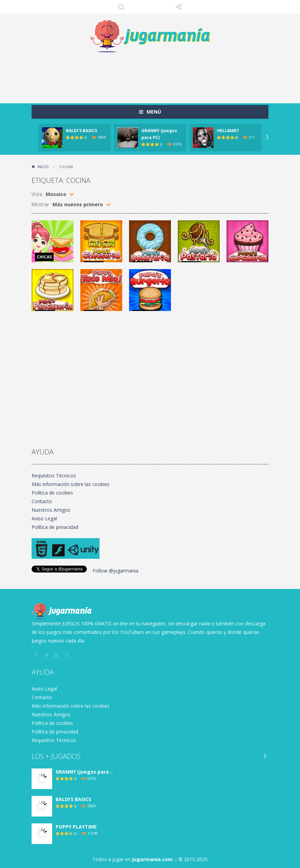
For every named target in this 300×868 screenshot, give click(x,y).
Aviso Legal (44, 518)
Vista (37, 194)
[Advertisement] (157, 76)
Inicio (43, 167)
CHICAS (44, 257)
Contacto (42, 501)
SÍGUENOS (179, 7)
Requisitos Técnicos (54, 476)
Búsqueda (122, 7)
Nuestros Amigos (51, 510)
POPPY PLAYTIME (76, 827)
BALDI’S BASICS (82, 131)
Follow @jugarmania (116, 571)
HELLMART (228, 131)
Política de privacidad (55, 527)
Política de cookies (52, 493)
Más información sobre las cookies (71, 484)
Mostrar (40, 204)
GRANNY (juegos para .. (84, 772)
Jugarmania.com (152, 859)
